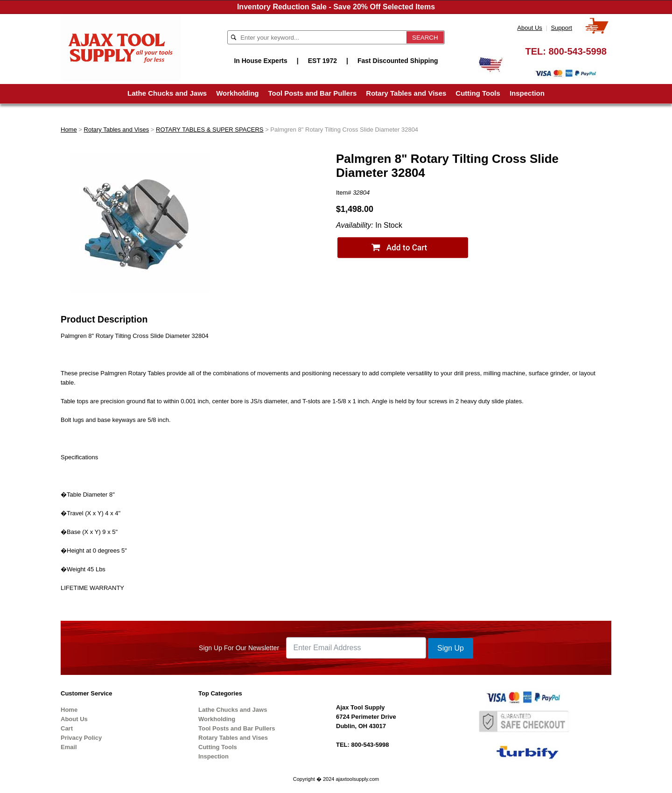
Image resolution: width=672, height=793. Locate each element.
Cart (67, 728)
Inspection (527, 93)
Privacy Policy (81, 738)
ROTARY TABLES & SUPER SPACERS (210, 130)
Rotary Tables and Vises (406, 93)
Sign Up (451, 648)
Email (69, 747)
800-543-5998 (577, 51)
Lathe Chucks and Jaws (167, 93)
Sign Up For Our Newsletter (239, 648)
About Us (529, 28)
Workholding (237, 93)
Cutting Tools (478, 93)
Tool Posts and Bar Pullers (313, 93)
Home (69, 130)
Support (561, 28)
